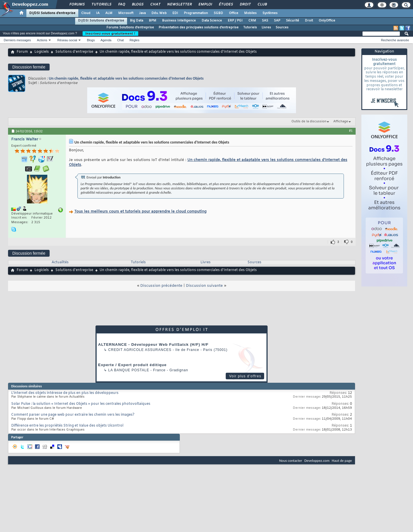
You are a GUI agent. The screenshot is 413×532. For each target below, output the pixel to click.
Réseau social (67, 40)
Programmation (196, 13)
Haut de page (342, 461)
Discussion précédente (161, 286)
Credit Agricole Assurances (140, 350)
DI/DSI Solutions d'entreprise (52, 13)
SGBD (218, 13)
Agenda (106, 40)
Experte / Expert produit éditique (132, 365)
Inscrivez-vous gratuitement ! (110, 34)
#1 (351, 131)
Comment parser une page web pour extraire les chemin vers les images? (73, 415)
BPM (153, 21)
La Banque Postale (129, 370)
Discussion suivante (204, 286)
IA (98, 13)
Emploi (205, 5)
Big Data (137, 21)
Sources (282, 28)
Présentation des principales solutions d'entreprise (199, 28)
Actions (42, 40)
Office (234, 13)
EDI (175, 13)
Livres (266, 28)
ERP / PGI (235, 21)
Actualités (60, 262)
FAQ (121, 5)
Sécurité (293, 21)
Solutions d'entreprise (74, 52)
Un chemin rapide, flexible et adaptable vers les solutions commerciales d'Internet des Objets (126, 78)
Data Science (212, 21)
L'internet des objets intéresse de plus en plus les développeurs (65, 393)
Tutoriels (101, 5)
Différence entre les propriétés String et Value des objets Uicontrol (67, 426)
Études (226, 5)
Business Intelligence (179, 21)
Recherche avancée (395, 40)
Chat (155, 5)
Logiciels (42, 52)
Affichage (341, 121)
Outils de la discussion (309, 121)
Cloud (86, 13)
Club (262, 5)
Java (142, 13)
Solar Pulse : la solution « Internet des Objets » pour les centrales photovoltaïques (81, 404)
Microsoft (126, 13)
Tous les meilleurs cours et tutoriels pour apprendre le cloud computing (140, 212)
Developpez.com (317, 461)
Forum (22, 52)
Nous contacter (291, 461)
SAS (265, 21)
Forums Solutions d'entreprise (130, 28)
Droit (245, 5)
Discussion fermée (29, 67)
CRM (252, 21)
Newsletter (179, 5)
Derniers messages (17, 40)
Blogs (137, 5)
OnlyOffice (327, 21)
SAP (277, 21)
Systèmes (270, 13)
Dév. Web (159, 13)
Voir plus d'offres (245, 376)
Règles (135, 40)
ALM (109, 13)
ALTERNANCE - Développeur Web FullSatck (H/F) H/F (153, 344)
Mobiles (250, 13)
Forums (77, 5)
